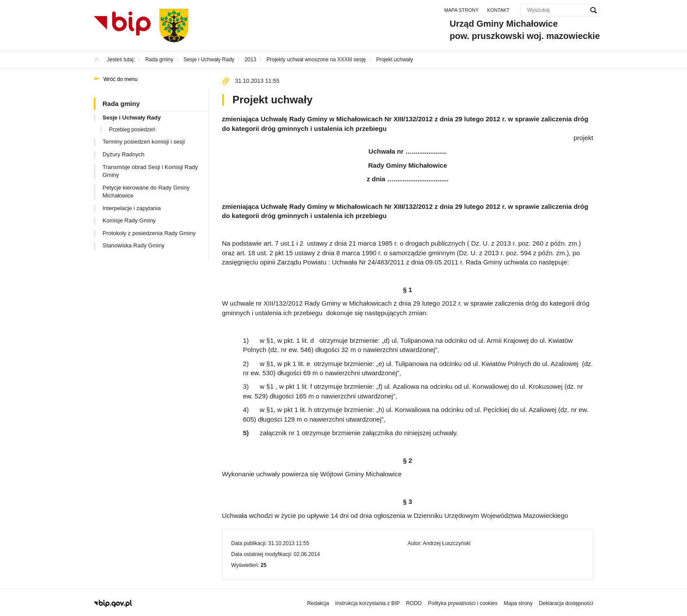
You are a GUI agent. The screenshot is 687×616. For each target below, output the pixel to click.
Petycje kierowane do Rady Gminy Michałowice (146, 192)
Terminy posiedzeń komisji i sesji (144, 142)
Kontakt (498, 10)
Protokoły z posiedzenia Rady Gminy (149, 233)
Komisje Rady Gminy (129, 220)
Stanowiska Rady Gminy (134, 245)
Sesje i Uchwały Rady (132, 118)
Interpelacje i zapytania (132, 208)
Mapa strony (462, 10)
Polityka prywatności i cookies (463, 603)
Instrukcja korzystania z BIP (367, 603)
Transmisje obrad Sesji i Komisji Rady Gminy (150, 171)
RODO (414, 603)
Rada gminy (121, 104)
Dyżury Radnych (123, 154)
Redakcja (318, 603)
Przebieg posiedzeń (132, 130)
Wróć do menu (120, 79)
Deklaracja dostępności (566, 603)
